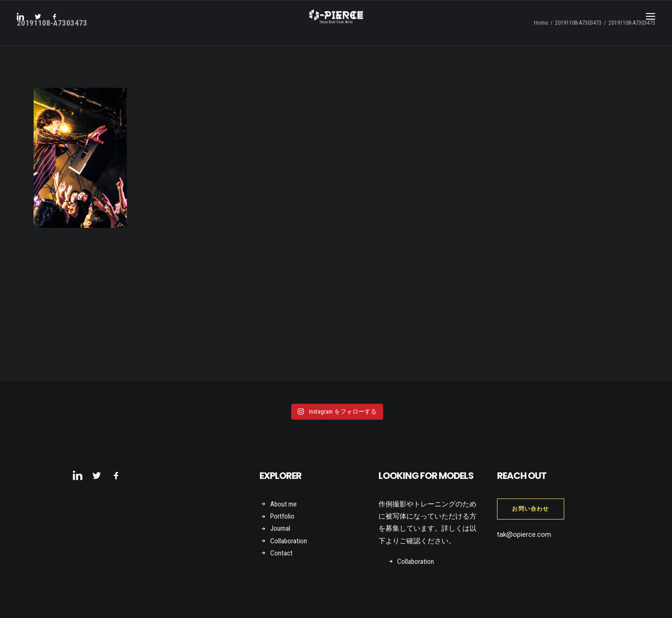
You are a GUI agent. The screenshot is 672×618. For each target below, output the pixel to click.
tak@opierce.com (524, 534)
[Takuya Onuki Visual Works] (336, 24)
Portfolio (282, 516)
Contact (281, 553)
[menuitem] (23, 24)
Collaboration (289, 541)
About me (283, 504)
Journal (280, 528)
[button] (23, 24)
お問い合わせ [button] (530, 509)
